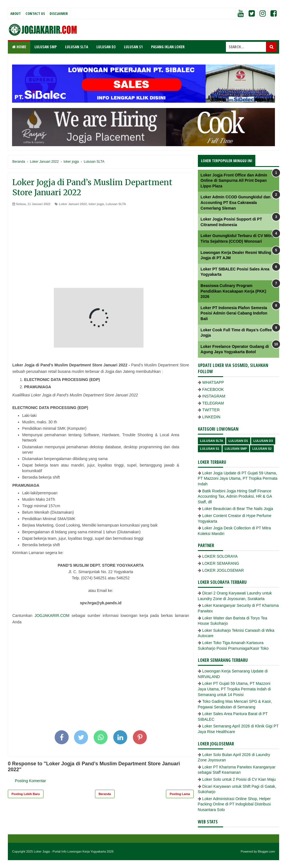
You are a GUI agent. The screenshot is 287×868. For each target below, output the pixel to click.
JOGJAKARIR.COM (52, 616)
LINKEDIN (211, 417)
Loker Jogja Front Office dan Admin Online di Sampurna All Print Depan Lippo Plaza (234, 181)
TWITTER (211, 410)
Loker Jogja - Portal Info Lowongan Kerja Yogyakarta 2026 (74, 851)
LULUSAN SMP (46, 47)
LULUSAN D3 (106, 47)
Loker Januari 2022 (73, 204)
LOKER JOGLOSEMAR (223, 570)
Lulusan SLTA (116, 204)
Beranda (105, 794)
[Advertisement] (101, 249)
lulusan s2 (262, 449)
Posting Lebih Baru (26, 794)
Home (19, 47)
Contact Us (35, 13)
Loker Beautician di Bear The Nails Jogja (238, 509)
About (16, 13)
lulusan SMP (236, 449)
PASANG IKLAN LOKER (168, 47)
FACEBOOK (213, 389)
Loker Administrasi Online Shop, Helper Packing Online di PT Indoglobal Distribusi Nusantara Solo (234, 804)
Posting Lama (180, 794)
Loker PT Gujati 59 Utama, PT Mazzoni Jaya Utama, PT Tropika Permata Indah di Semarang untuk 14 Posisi (234, 689)
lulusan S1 (210, 449)
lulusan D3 (263, 441)
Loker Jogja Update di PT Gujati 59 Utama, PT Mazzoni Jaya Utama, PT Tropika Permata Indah (238, 478)
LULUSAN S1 (133, 47)
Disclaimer (59, 13)
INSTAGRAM (214, 396)
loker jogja (96, 204)
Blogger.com (266, 851)
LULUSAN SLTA (77, 47)
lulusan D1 (238, 441)
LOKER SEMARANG (221, 563)
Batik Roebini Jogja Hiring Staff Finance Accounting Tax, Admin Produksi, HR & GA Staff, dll (235, 496)
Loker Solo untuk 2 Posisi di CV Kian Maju (239, 779)
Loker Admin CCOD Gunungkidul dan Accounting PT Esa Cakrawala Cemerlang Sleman (236, 202)
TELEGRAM (213, 403)
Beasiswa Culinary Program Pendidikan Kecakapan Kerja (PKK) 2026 (233, 291)
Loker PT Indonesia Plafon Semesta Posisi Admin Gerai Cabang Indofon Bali (234, 313)
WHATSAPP (213, 382)
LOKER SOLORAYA (220, 556)
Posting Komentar (30, 781)
